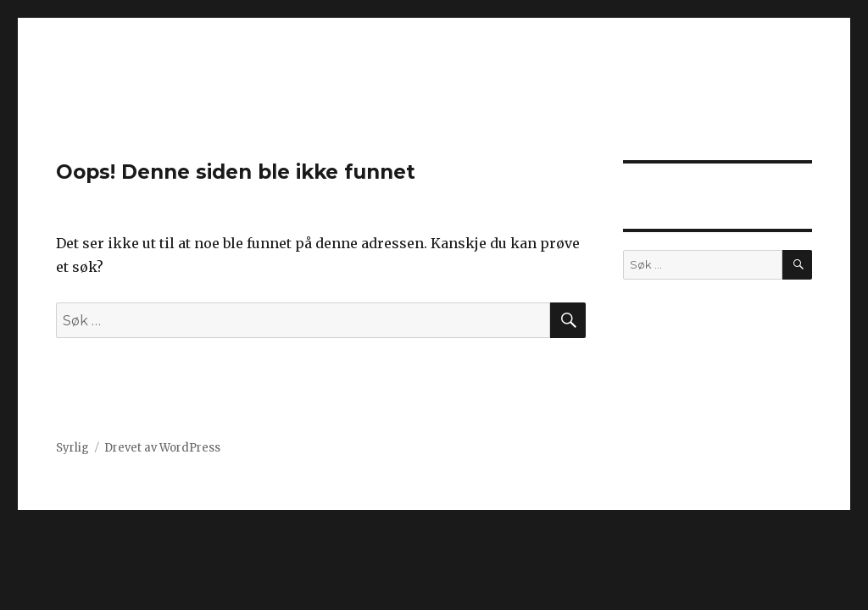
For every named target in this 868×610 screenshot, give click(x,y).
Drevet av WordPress (162, 448)
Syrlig (72, 448)
